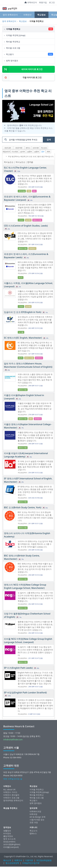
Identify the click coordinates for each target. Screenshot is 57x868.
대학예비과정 (35, 811)
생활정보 (7, 831)
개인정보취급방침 (44, 860)
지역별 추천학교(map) (39, 792)
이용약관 (29, 860)
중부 (43, 152)
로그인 (52, 2)
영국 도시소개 (9, 839)
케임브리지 (6, 152)
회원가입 (43, 2)
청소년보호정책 (12, 863)
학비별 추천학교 (37, 795)
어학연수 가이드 (10, 792)
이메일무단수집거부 (31, 863)
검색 (49, 140)
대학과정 (33, 814)
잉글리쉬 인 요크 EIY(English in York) (23, 312)
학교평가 (33, 800)
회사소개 (7, 860)
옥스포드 (44, 148)
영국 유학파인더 (10, 15)
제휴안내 (18, 860)
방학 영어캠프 (36, 803)
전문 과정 (34, 822)
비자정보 (7, 833)
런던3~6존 (19, 148)
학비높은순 (9, 162)
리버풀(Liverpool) (11, 847)
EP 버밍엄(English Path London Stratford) (25, 693)
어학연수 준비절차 (11, 795)
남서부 (23, 152)
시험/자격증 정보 (37, 820)
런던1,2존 (8, 148)
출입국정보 (8, 836)
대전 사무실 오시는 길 (13, 779)
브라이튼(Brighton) (12, 844)
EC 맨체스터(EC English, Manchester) (23, 338)
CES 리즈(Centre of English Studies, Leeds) (26, 226)
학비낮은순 (20, 162)
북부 (48, 152)
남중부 (30, 152)
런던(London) (9, 842)
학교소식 (33, 831)
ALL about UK (9, 789)
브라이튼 (36, 148)
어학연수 (28, 15)
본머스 (28, 148)
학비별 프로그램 (37, 798)
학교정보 (41, 15)
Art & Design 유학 (38, 817)
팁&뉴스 (33, 833)
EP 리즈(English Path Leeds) (19, 668)
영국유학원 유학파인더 (13, 800)
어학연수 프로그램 (11, 798)
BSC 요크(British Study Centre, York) (23, 507)
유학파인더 (31, 2)
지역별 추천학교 (37, 789)
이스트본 (15, 152)
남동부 (37, 152)
